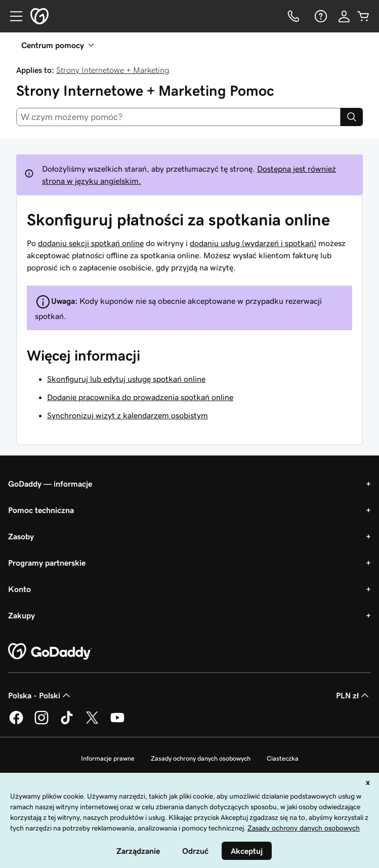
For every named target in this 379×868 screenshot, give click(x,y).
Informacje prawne (108, 758)
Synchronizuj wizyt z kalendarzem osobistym (128, 415)
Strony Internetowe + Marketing (113, 70)
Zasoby (21, 536)
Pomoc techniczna (41, 510)
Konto (19, 589)
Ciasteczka (283, 758)
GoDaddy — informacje (50, 484)
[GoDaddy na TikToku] (67, 723)
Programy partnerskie (47, 563)
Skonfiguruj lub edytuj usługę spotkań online (126, 379)
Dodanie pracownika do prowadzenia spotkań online (140, 397)
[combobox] (178, 117)
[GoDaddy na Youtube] (117, 723)
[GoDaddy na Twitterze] (92, 723)
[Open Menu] (12, 16)
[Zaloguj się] (344, 16)
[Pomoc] (320, 16)
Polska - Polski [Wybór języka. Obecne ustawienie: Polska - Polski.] (40, 695)
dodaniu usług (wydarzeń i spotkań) (253, 243)
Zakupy (22, 615)
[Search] (352, 117)
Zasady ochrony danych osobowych (201, 758)
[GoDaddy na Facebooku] (16, 723)
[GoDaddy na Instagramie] (41, 723)
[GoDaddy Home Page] (50, 652)
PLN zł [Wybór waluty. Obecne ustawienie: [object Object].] (353, 695)
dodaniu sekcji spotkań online (91, 243)
